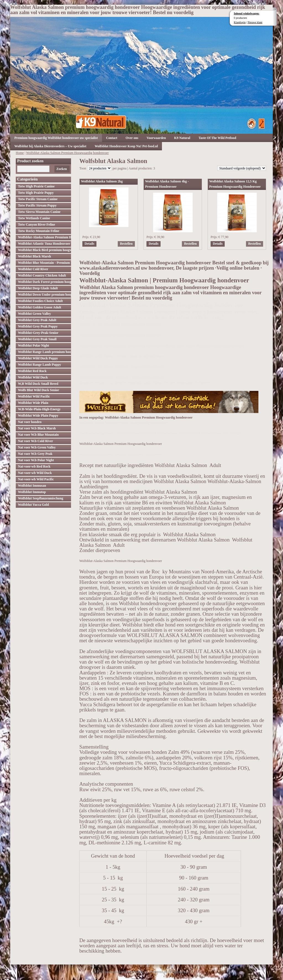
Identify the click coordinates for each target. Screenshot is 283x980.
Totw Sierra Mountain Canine (39, 212)
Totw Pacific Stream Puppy (37, 205)
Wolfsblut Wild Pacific (34, 396)
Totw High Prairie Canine (36, 186)
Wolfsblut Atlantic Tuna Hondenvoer (44, 244)
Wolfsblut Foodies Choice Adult (40, 301)
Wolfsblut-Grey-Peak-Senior (38, 333)
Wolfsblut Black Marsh (34, 256)
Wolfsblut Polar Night (33, 345)
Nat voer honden (30, 422)
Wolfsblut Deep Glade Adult (38, 288)
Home (20, 153)
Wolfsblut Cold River (33, 269)
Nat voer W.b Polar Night (36, 460)
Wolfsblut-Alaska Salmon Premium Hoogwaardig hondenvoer (68, 153)
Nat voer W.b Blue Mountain (38, 435)
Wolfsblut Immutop (32, 492)
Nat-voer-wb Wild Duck (35, 473)
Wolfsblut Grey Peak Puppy (38, 326)
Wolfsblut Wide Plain (33, 403)
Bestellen (126, 244)
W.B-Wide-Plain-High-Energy (39, 409)
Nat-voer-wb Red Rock (34, 466)
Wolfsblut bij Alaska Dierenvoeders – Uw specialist (50, 146)
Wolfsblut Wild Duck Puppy (38, 358)
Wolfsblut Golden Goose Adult (40, 307)
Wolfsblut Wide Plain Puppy (38, 416)
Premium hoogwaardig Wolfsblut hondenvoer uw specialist (56, 138)
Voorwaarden (156, 138)
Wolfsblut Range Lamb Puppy (40, 365)
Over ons (132, 138)
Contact (112, 138)
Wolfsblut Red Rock (32, 371)
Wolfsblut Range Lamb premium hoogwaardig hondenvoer (44, 352)
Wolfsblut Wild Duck (33, 377)
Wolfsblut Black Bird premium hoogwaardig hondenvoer (44, 250)
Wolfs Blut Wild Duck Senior (39, 390)
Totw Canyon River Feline (36, 225)
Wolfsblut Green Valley (34, 314)
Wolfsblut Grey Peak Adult (37, 320)
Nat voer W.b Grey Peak (35, 454)
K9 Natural (182, 138)
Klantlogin (240, 22)
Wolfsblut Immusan (32, 486)
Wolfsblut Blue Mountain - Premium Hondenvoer (44, 263)
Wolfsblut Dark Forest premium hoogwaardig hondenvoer (44, 282)
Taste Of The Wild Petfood (217, 138)
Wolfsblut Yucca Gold (33, 505)
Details (89, 244)
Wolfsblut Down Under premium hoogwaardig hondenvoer (44, 295)
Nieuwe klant (255, 22)
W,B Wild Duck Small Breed (38, 384)
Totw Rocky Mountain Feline (39, 231)
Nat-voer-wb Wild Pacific (36, 479)
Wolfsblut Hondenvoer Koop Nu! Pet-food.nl (126, 146)
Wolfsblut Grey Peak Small (37, 339)
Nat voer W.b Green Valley (37, 447)
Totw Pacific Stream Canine (38, 199)
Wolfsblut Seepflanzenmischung (41, 498)
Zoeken (62, 169)
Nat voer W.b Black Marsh (37, 428)
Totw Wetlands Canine (34, 218)
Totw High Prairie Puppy (36, 193)
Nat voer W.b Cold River (36, 441)
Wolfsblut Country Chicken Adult (42, 275)
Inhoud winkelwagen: (247, 13)
